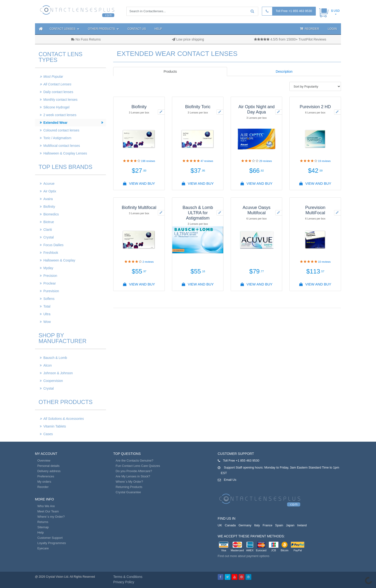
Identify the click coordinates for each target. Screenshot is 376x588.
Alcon (48, 365)
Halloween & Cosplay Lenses (65, 153)
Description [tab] (284, 71)
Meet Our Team (48, 511)
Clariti (48, 230)
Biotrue (49, 222)
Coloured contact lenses (61, 130)
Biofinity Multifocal (139, 208)
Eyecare (43, 548)
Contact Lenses (65, 29)
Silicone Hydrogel (56, 107)
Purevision (51, 291)
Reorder (310, 29)
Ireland (302, 525)
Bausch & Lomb (55, 358)
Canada (230, 525)
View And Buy (139, 183)
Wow (47, 322)
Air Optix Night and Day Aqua (256, 109)
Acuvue (49, 184)
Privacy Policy (124, 582)
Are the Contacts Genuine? (134, 460)
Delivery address (49, 471)
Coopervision (53, 381)
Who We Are (46, 506)
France (267, 525)
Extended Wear (56, 123)
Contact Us (137, 29)
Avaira (48, 199)
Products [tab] (170, 71)
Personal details (49, 466)
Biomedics (51, 214)
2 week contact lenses (60, 115)
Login (332, 29)
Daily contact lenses (58, 92)
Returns (43, 522)
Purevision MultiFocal (315, 210)
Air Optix (50, 191)
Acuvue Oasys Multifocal (257, 210)
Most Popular (53, 77)
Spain (279, 525)
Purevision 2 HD (315, 107)
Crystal (49, 237)
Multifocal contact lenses (62, 146)
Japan (290, 525)
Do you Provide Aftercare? (134, 471)
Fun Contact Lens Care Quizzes (138, 466)
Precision (50, 276)
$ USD (335, 11)
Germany (245, 525)
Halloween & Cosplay (59, 260)
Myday (48, 268)
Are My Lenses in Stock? (133, 476)
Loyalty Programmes (52, 543)
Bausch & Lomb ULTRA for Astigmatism (198, 213)
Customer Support (50, 538)
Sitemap (43, 527)
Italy (257, 525)
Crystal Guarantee (128, 492)
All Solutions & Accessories (64, 419)
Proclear (50, 283)
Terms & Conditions (128, 577)
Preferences (46, 476)
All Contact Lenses (57, 84)
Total (47, 306)
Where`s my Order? (51, 517)
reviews (148, 161)
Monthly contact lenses (60, 100)
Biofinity (49, 207)
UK (220, 525)
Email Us (230, 480)
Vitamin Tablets (55, 426)
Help (158, 29)
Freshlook (51, 253)
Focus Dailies (53, 245)
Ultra (47, 314)
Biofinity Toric (198, 107)
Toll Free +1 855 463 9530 (294, 11)
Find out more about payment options (244, 556)
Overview (44, 460)
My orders (44, 482)
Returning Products (129, 487)
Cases (48, 434)
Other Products (103, 29)
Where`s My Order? (129, 482)
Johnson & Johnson (58, 373)
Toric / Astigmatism (57, 138)
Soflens (49, 299)
